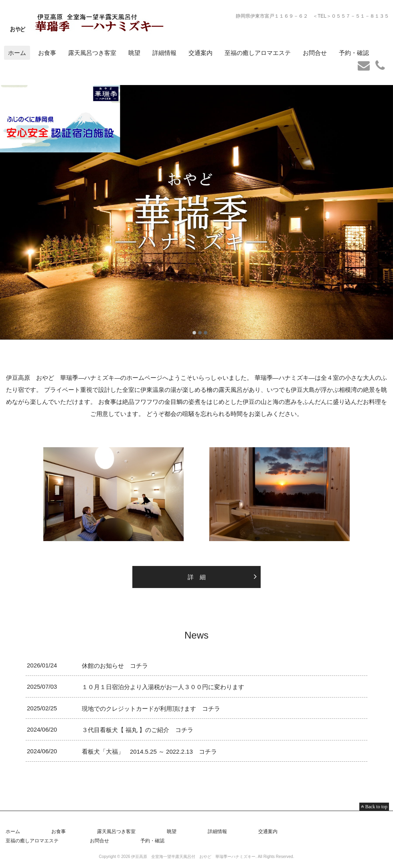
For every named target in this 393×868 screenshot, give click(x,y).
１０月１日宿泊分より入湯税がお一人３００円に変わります (163, 687)
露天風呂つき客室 (92, 53)
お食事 (47, 53)
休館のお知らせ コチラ (115, 666)
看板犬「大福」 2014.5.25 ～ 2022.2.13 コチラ (152, 751)
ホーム (17, 53)
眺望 (134, 53)
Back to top (376, 807)
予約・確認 (354, 53)
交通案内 (201, 53)
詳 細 (197, 577)
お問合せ (315, 53)
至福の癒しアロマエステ (258, 53)
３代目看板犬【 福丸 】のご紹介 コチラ (138, 730)
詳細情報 (164, 53)
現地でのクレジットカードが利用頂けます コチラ (151, 709)
